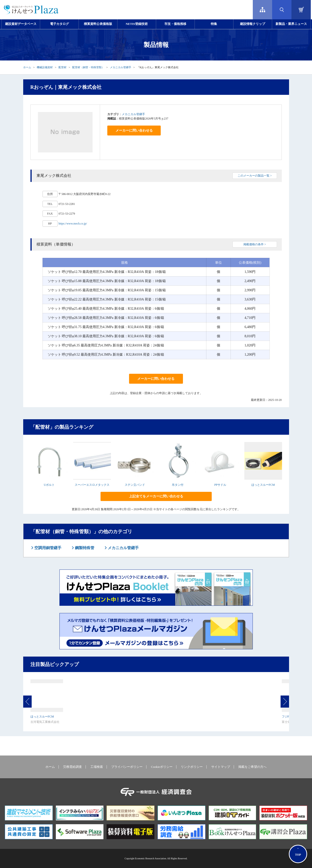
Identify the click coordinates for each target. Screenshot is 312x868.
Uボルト (49, 485)
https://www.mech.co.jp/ (73, 224)
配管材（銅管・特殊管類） (88, 67)
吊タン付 (178, 485)
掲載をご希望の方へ (252, 767)
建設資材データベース (21, 24)
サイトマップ (221, 767)
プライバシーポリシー (127, 767)
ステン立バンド (135, 485)
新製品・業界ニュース (291, 24)
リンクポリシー (192, 767)
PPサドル (220, 485)
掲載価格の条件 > (255, 244)
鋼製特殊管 (84, 548)
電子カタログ (59, 24)
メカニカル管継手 (121, 67)
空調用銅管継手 (47, 548)
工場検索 (97, 767)
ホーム (27, 67)
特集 (214, 24)
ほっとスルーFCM (263, 485)
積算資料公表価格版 (98, 24)
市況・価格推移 (175, 24)
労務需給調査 (73, 767)
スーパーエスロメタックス (92, 485)
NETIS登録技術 (137, 24)
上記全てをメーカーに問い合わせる (156, 496)
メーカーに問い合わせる (134, 131)
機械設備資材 (45, 67)
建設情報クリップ (253, 24)
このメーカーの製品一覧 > (255, 176)
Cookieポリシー (162, 767)
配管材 (62, 67)
